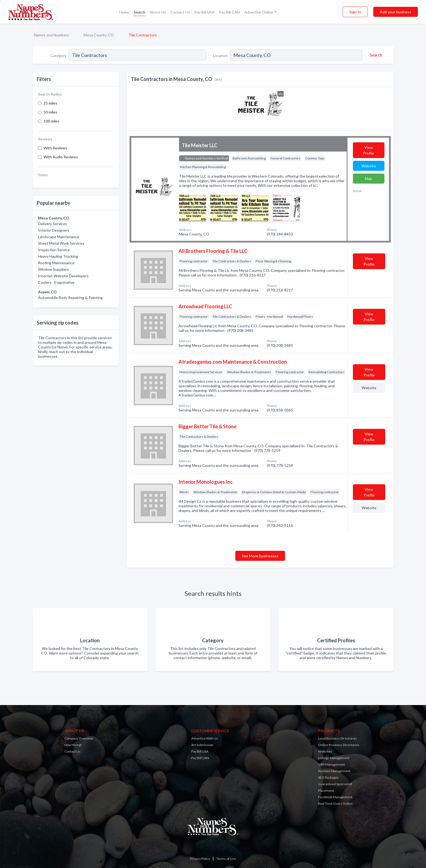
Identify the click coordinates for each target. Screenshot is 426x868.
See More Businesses (260, 556)
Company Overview (79, 738)
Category (58, 56)
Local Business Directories (338, 738)
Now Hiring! (73, 745)
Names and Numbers (51, 35)
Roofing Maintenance (56, 263)
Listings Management (334, 758)
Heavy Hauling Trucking (58, 256)
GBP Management (331, 764)
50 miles (50, 112)
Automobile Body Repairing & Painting (70, 298)
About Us (158, 12)
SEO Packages (328, 777)
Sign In (355, 12)
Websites (325, 751)
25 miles (50, 103)
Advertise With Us (205, 738)
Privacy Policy (200, 859)
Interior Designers (54, 230)
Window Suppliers (53, 269)
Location (220, 56)
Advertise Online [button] (259, 12)
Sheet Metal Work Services (61, 243)
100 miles (51, 121)
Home (124, 12)
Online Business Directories (339, 745)
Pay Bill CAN (229, 12)
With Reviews (55, 148)
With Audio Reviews (61, 157)
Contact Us (180, 12)
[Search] (375, 55)
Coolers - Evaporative (56, 282)
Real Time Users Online (335, 803)
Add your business (396, 12)
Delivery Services (53, 224)
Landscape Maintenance (59, 237)
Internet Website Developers (63, 276)
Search (140, 12)
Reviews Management (334, 771)
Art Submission (202, 745)
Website (369, 166)
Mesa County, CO (99, 35)
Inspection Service (54, 250)
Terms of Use (226, 859)
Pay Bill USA (204, 12)
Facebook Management (335, 797)
